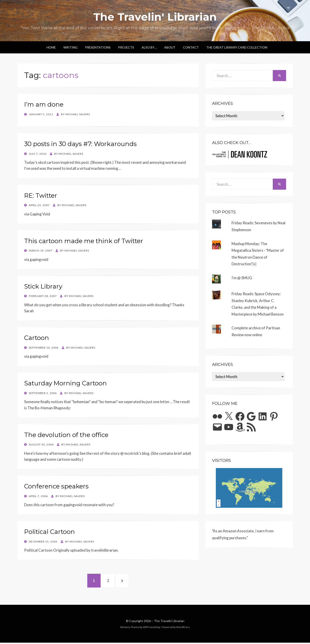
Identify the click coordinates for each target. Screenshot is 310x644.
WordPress (183, 628)
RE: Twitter (41, 195)
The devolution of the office (66, 435)
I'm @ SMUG (242, 278)
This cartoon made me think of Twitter (84, 241)
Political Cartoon (50, 532)
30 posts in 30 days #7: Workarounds (80, 144)
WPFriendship (151, 628)
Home (51, 47)
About (170, 47)
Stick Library (43, 286)
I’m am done (44, 104)
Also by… (149, 47)
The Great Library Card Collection (237, 47)
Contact (191, 47)
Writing (70, 47)
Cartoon (37, 338)
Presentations (98, 47)
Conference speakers (56, 486)
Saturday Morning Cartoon (65, 383)
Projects (126, 47)
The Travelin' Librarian (155, 17)
